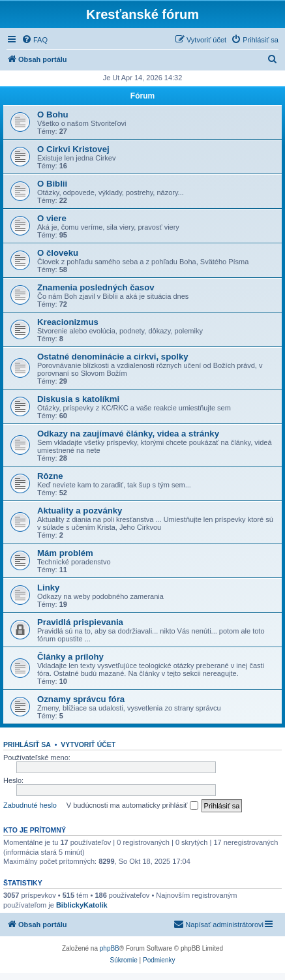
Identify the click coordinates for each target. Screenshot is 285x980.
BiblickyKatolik (82, 905)
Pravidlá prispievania (80, 622)
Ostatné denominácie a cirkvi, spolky (113, 357)
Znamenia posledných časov (96, 287)
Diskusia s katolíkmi (78, 399)
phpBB (110, 948)
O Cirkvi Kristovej (73, 149)
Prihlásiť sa (27, 744)
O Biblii (52, 184)
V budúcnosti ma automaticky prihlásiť (132, 806)
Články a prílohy (70, 657)
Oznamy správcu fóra (81, 699)
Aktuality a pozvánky (80, 511)
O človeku (58, 253)
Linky (48, 588)
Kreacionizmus (68, 322)
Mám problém (65, 553)
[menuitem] (35, 40)
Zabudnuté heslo (30, 805)
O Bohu (53, 115)
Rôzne (50, 476)
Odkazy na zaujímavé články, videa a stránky (128, 434)
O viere (52, 218)
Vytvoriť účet (88, 744)
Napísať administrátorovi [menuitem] (218, 924)
